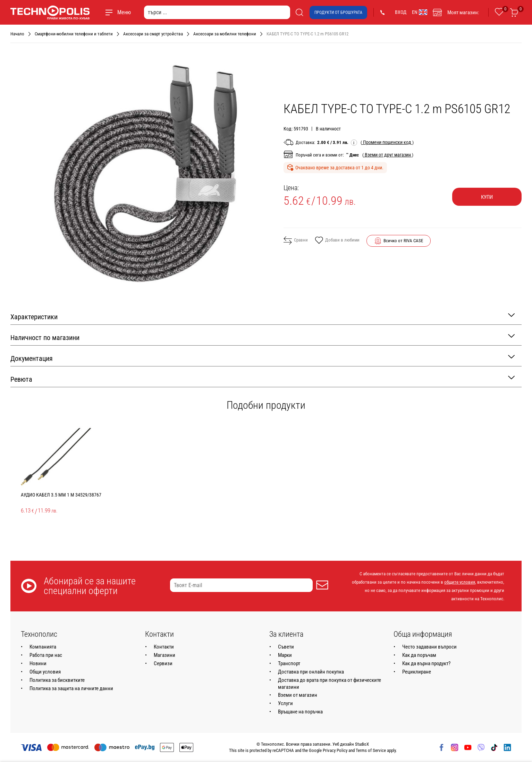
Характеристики (263, 316)
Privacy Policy (335, 750)
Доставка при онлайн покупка (311, 672)
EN (420, 12)
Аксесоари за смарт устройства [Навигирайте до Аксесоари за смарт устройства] (153, 34)
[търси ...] (217, 12)
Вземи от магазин (298, 695)
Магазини (164, 655)
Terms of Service (371, 750)
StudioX (362, 744)
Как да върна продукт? (426, 663)
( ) (387, 142)
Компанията (43, 647)
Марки (285, 655)
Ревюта (263, 379)
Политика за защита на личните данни (71, 688)
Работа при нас (46, 655)
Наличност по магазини (263, 337)
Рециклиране (417, 672)
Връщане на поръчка (300, 712)
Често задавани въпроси (429, 647)
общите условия (460, 582)
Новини (38, 663)
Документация (263, 358)
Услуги (285, 703)
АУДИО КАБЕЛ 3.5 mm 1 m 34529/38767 (61, 495)
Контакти (164, 647)
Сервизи (163, 663)
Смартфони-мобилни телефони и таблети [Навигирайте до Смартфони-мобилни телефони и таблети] (74, 34)
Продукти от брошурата (338, 12)
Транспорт (289, 663)
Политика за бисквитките (57, 680)
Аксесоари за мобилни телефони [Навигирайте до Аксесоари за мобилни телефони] (225, 34)
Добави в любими (337, 241)
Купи (487, 197)
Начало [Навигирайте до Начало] (17, 34)
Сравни (296, 240)
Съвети (286, 647)
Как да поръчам (419, 655)
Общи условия (45, 672)
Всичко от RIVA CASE (403, 241)
